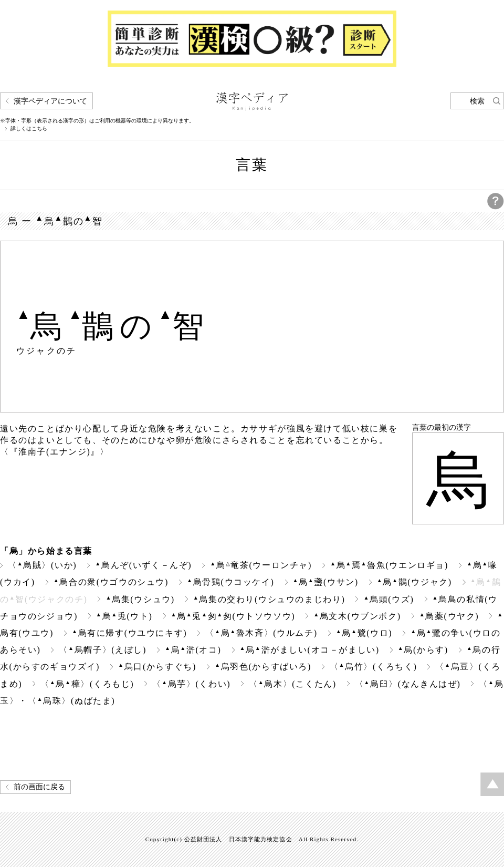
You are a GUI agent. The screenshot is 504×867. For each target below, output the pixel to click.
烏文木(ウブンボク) (357, 616)
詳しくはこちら (29, 129)
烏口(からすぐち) (157, 667)
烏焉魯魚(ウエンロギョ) (389, 565)
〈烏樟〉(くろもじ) (87, 684)
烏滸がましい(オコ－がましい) (310, 650)
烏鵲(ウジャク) (414, 582)
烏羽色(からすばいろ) (263, 667)
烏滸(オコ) (193, 650)
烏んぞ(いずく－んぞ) (143, 565)
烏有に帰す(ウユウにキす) (129, 633)
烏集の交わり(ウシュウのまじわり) (269, 599)
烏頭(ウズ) (388, 599)
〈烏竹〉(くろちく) (373, 667)
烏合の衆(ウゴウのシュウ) (111, 582)
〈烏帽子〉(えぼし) (102, 650)
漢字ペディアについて (50, 101)
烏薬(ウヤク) (449, 616)
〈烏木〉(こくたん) (292, 684)
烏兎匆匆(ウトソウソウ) (233, 616)
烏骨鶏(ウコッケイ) (230, 582)
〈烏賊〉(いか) (42, 565)
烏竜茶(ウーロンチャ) (261, 565)
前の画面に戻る (39, 787)
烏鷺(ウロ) (364, 633)
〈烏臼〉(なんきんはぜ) (408, 684)
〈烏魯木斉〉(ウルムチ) (261, 633)
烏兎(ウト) (124, 616)
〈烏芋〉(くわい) (191, 684)
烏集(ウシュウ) (140, 599)
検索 (477, 101)
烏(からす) (423, 650)
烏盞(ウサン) (326, 582)
